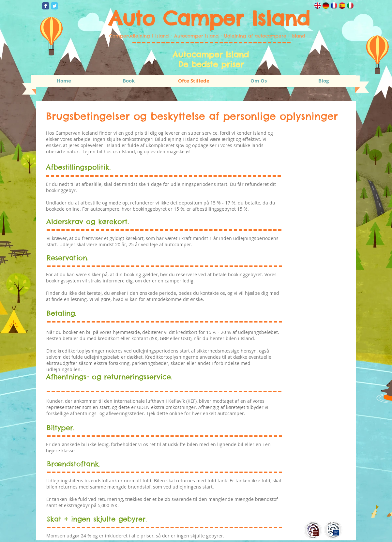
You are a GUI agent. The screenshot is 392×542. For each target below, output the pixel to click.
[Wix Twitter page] (54, 6)
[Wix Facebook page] (46, 6)
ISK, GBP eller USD (170, 338)
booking (133, 274)
